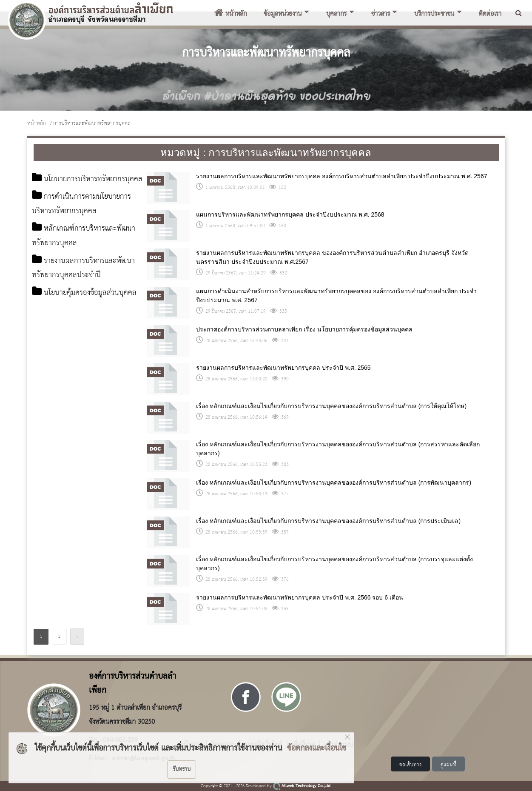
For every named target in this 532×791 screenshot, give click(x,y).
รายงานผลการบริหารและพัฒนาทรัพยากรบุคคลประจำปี (81, 285)
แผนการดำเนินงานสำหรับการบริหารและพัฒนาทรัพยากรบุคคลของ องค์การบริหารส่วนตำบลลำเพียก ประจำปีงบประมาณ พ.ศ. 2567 (336, 296)
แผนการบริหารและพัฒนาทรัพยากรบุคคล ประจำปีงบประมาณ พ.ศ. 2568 (290, 214)
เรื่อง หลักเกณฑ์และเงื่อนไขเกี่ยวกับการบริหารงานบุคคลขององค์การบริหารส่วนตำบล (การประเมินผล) (328, 521)
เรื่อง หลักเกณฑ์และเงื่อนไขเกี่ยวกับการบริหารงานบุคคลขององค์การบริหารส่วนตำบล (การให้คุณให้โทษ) (331, 406)
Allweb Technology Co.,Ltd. (302, 786)
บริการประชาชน (434, 14)
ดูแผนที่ (448, 765)
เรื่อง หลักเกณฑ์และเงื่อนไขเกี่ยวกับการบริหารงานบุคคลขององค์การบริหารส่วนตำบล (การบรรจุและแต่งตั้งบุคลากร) (334, 564)
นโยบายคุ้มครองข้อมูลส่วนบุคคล (81, 318)
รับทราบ (182, 769)
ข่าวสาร (381, 14)
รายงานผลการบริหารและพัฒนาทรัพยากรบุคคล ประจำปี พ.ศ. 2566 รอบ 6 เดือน (300, 597)
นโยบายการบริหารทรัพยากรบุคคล (85, 187)
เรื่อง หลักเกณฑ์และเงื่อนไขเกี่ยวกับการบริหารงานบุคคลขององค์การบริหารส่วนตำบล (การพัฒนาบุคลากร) (334, 483)
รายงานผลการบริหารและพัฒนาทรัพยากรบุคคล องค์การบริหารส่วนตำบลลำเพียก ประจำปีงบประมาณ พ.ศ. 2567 (341, 176)
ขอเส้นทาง (410, 765)
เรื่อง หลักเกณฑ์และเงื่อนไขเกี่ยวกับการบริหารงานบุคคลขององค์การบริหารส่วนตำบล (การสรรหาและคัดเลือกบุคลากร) (338, 449)
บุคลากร (336, 14)
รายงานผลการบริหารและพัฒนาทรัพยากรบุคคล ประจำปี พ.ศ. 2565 (283, 368)
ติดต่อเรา (490, 14)
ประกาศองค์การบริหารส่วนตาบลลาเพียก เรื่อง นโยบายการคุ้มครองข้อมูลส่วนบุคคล (304, 329)
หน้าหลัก (230, 14)
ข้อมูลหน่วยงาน (283, 14)
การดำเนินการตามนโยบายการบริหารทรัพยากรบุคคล (88, 220)
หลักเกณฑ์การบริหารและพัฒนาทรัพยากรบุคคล (79, 253)
